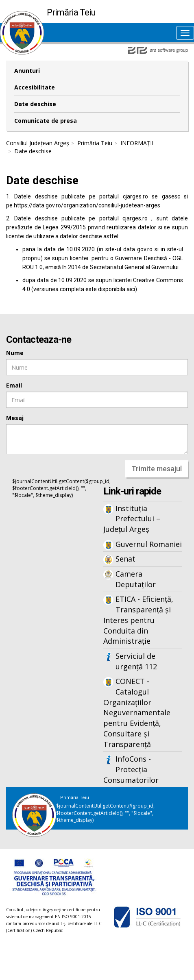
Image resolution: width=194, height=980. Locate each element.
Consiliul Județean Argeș (38, 143)
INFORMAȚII (137, 143)
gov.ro (145, 249)
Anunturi (27, 71)
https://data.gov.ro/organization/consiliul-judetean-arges (87, 205)
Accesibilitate (35, 87)
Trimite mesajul (157, 469)
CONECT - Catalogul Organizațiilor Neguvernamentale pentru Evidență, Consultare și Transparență (137, 712)
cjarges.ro (135, 196)
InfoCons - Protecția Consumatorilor (131, 769)
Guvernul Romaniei (149, 544)
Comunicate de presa (46, 121)
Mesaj (15, 418)
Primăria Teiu (95, 143)
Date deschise (35, 104)
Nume (15, 353)
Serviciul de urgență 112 (136, 661)
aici (131, 289)
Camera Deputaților (136, 579)
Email (14, 385)
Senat (125, 559)
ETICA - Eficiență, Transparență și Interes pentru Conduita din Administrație (138, 620)
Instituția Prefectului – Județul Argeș (132, 519)
